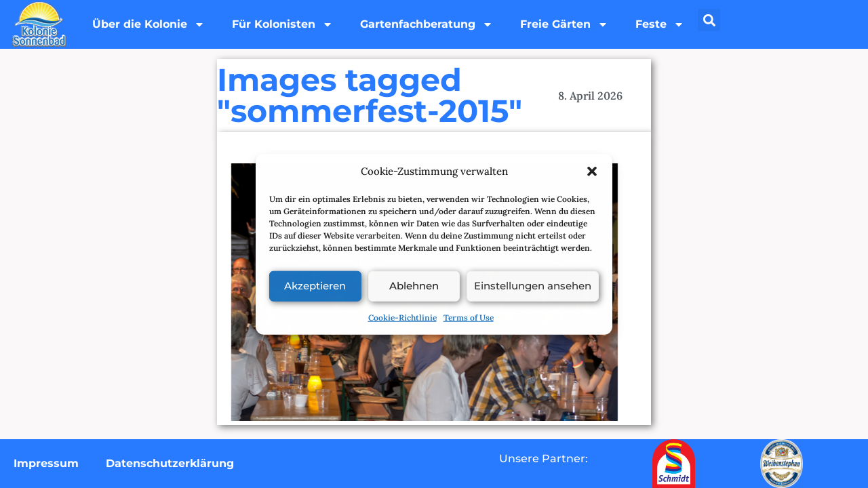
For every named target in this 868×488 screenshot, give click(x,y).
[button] (592, 171)
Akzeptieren (315, 286)
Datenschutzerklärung (170, 463)
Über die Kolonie (149, 24)
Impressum (46, 463)
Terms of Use (469, 317)
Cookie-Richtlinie (402, 317)
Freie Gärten (564, 24)
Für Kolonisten (282, 24)
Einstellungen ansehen (533, 286)
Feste (660, 24)
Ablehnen (414, 286)
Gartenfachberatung (427, 24)
